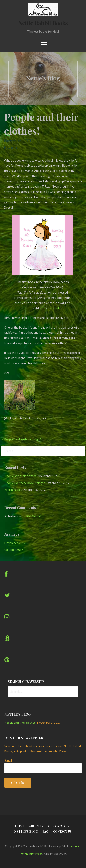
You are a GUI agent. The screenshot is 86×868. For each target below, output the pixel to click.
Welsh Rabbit (13, 490)
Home (20, 826)
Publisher (12, 147)
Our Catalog (59, 826)
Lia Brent (53, 308)
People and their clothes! (21, 476)
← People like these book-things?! (22, 439)
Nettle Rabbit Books (43, 23)
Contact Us (62, 831)
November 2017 (15, 543)
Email (9, 760)
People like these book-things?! (25, 483)
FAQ (45, 831)
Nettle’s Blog (26, 831)
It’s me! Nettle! (31, 516)
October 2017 (14, 550)
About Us (36, 826)
